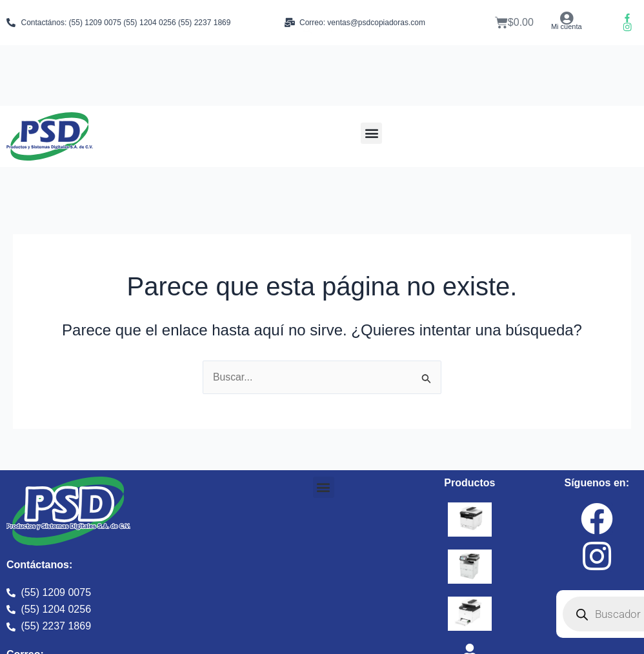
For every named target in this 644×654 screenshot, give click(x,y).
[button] (371, 133)
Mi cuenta (567, 26)
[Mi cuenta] (566, 18)
